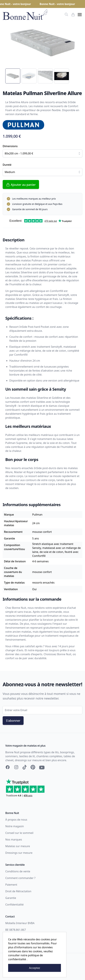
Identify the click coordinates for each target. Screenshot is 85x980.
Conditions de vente (18, 871)
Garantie (11, 898)
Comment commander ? (20, 878)
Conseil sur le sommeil (19, 833)
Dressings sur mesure (19, 853)
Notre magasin (15, 826)
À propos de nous (16, 820)
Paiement (11, 885)
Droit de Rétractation (18, 891)
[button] (80, 15)
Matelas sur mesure (18, 846)
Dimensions (10, 146)
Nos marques (14, 840)
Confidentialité (14, 905)
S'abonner (13, 721)
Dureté (7, 165)
